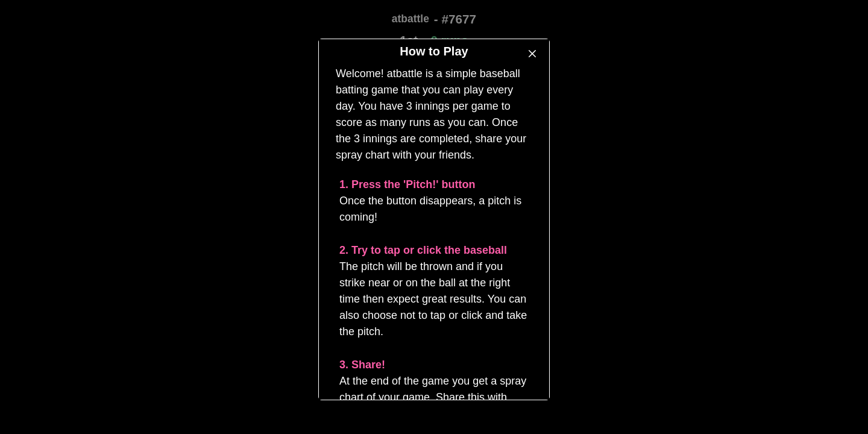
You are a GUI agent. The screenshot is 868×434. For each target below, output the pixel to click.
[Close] (532, 54)
